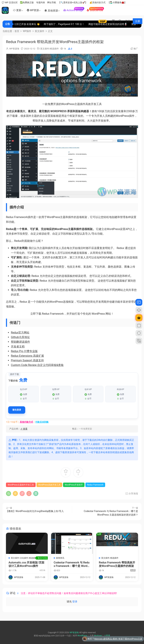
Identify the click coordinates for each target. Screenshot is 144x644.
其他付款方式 (26, 422)
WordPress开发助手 (74, 485)
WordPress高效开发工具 (49, 485)
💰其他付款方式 (97, 2)
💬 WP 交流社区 (10, 2)
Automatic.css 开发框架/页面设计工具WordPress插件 (27, 564)
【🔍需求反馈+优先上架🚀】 (73, 2)
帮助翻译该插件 (20, 342)
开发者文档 (18, 347)
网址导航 (52, 2)
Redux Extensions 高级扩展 (27, 356)
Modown (98, 636)
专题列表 (41, 2)
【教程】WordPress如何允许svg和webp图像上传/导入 (35, 511)
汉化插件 (24, 558)
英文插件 (45, 49)
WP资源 (33, 10)
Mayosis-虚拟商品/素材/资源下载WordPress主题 (118, 639)
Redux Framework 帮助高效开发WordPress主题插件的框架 (117, 564)
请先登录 (17, 410)
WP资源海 (14, 49)
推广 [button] (136, 49)
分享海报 (132, 494)
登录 (75, 602)
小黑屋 (107, 636)
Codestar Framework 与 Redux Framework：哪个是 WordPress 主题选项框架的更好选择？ (72, 564)
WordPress (82, 636)
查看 (24, 429)
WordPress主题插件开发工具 (21, 485)
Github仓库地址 (20, 337)
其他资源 (51, 11)
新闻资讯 (60, 558)
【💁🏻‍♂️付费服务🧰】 (117, 2)
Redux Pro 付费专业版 (24, 351)
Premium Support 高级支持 (27, 360)
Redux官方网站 (20, 333)
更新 (17, 10)
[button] (70, 48)
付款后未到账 (42, 422)
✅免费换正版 (27, 2)
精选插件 (54, 49)
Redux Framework (95, 485)
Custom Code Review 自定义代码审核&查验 (37, 365)
